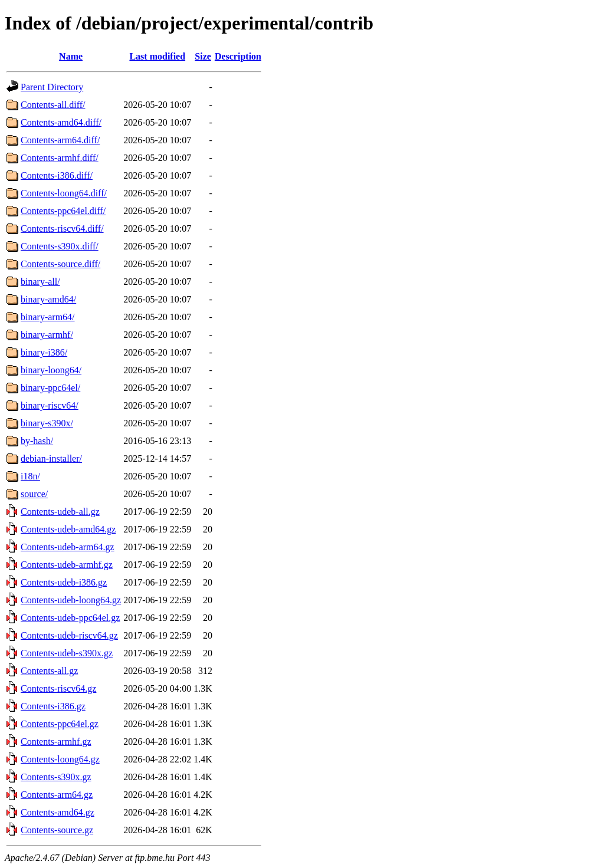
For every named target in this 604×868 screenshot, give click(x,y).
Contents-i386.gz (53, 706)
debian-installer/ (51, 458)
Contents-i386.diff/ (57, 175)
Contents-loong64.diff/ (64, 193)
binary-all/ (40, 282)
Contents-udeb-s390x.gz (67, 653)
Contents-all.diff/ (53, 105)
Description (238, 56)
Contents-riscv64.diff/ (62, 228)
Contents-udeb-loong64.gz (71, 600)
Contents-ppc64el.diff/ (63, 211)
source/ (34, 494)
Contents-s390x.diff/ (60, 246)
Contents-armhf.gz (56, 742)
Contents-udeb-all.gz (60, 512)
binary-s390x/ (47, 423)
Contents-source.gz (57, 830)
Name (71, 56)
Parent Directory (52, 87)
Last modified (157, 56)
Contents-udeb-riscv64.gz (69, 635)
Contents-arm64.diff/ (60, 140)
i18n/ (30, 476)
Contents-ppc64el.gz (60, 724)
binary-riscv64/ (50, 405)
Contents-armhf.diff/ (60, 158)
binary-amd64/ (48, 299)
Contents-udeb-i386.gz (64, 582)
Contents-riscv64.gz (58, 688)
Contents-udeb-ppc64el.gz (70, 618)
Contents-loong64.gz (60, 759)
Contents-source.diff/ (60, 264)
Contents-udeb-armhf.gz (67, 565)
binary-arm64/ (48, 317)
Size (203, 56)
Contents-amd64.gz (58, 812)
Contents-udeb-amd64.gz (68, 529)
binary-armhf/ (47, 335)
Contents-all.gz (49, 671)
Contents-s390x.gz (56, 777)
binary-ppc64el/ (50, 388)
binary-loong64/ (51, 370)
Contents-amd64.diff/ (61, 122)
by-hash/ (37, 441)
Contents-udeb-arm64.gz (68, 547)
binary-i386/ (44, 352)
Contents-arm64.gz (57, 795)
